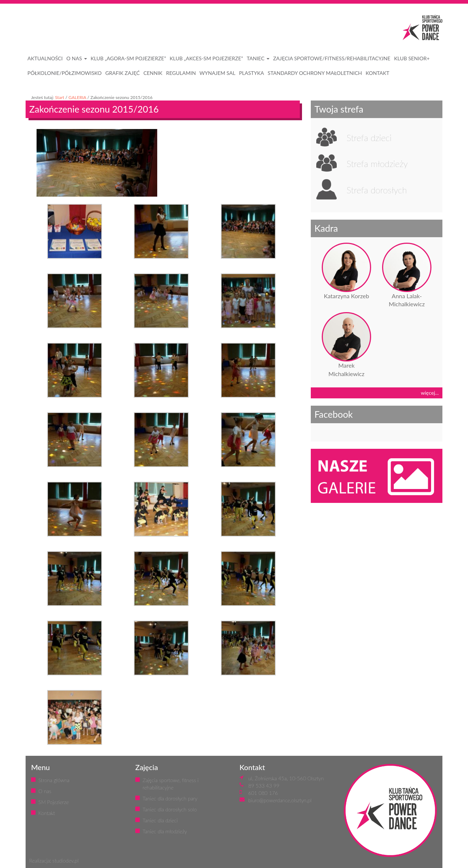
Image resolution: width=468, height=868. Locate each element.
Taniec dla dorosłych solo (170, 809)
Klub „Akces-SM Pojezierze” (206, 58)
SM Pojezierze (54, 802)
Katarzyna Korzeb (347, 296)
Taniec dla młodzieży (165, 831)
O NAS (77, 58)
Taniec (258, 58)
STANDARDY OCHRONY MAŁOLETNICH (315, 73)
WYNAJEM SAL (218, 73)
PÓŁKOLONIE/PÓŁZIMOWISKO (65, 73)
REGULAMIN (181, 73)
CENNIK (153, 73)
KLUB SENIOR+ (412, 58)
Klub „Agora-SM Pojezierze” (128, 58)
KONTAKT (378, 73)
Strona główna (54, 780)
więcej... (430, 393)
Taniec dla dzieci (160, 820)
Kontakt (47, 813)
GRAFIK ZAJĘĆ (122, 73)
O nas (45, 791)
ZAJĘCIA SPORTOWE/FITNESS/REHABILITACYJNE (332, 58)
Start (59, 97)
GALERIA (77, 97)
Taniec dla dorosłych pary (170, 798)
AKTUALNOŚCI (45, 58)
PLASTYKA (252, 73)
